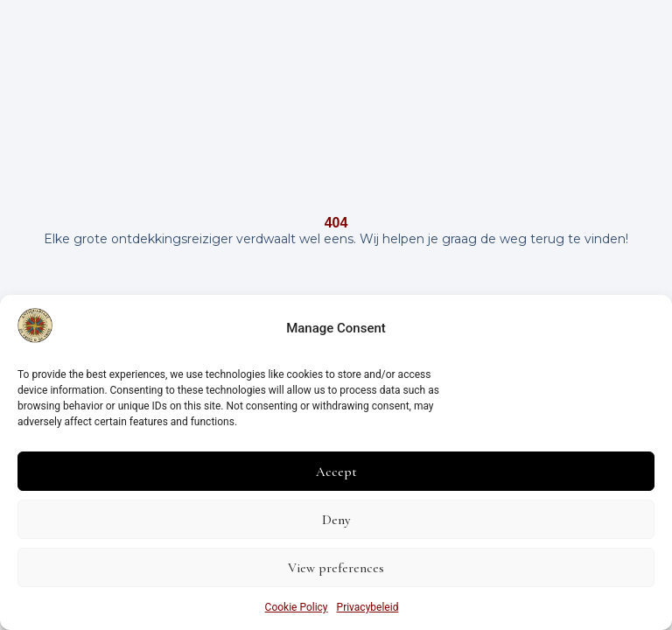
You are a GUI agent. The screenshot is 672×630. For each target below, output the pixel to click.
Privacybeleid (368, 607)
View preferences (336, 568)
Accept (336, 472)
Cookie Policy (297, 607)
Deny (336, 520)
